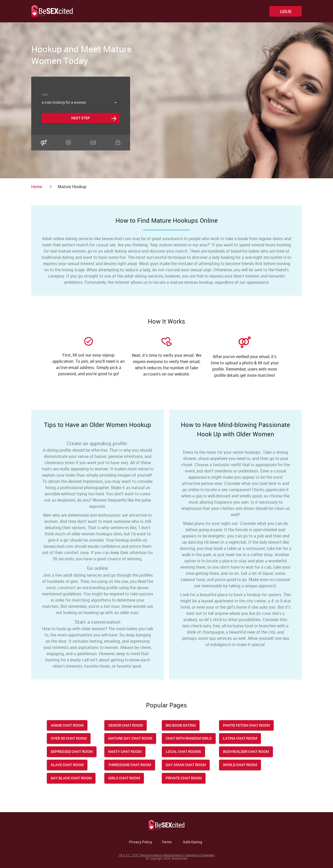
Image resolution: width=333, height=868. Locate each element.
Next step (81, 118)
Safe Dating (193, 842)
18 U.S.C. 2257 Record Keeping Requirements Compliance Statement (166, 855)
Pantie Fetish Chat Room (246, 725)
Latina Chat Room (240, 738)
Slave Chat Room (67, 765)
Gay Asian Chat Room (186, 765)
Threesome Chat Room (130, 765)
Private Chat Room (184, 778)
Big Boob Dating (181, 725)
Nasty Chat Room (125, 751)
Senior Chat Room (126, 725)
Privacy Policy (141, 842)
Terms (167, 842)
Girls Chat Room (124, 778)
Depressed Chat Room (72, 751)
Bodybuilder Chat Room (246, 751)
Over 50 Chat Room (69, 738)
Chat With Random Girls (189, 738)
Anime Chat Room (67, 725)
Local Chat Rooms (183, 751)
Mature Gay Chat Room (130, 738)
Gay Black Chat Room (71, 778)
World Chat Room (240, 765)
